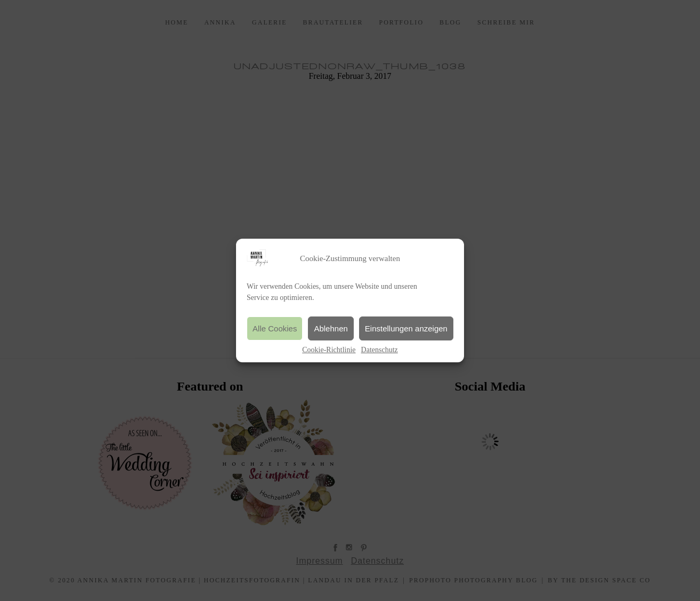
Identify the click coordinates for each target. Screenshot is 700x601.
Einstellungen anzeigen (406, 328)
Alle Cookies (275, 328)
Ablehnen (331, 328)
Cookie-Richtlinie (329, 350)
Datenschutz (380, 350)
